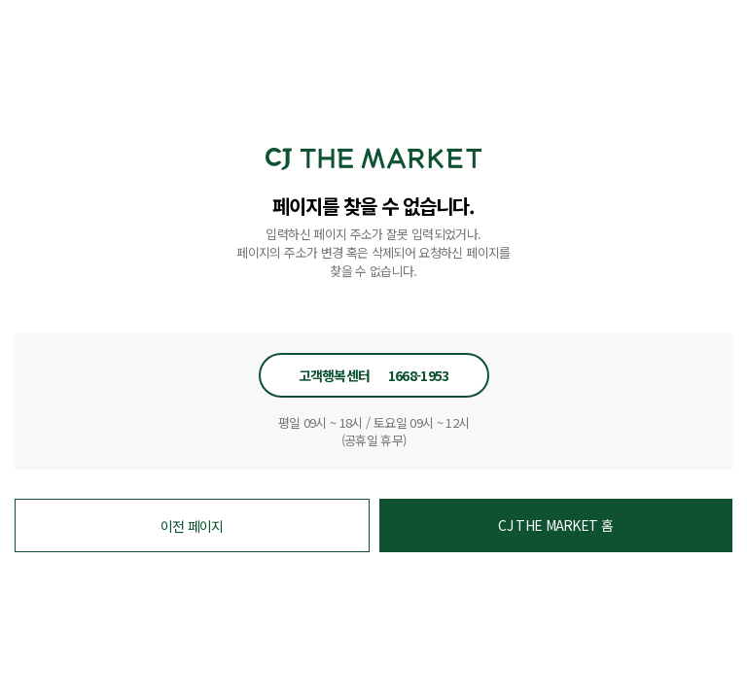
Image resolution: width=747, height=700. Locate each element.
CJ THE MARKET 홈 (555, 525)
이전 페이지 (192, 526)
